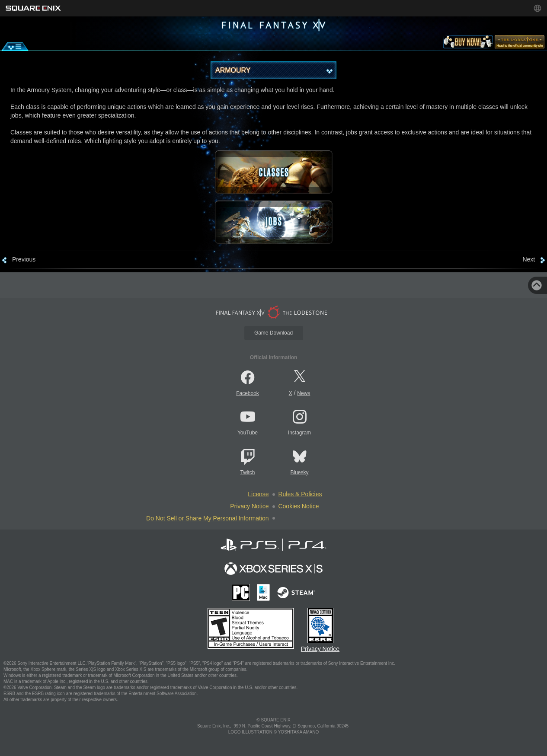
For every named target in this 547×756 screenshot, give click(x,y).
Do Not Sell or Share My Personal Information (207, 518)
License (258, 494)
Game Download (273, 333)
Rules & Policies (300, 494)
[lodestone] (520, 44)
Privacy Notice (249, 506)
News (304, 393)
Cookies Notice (299, 506)
